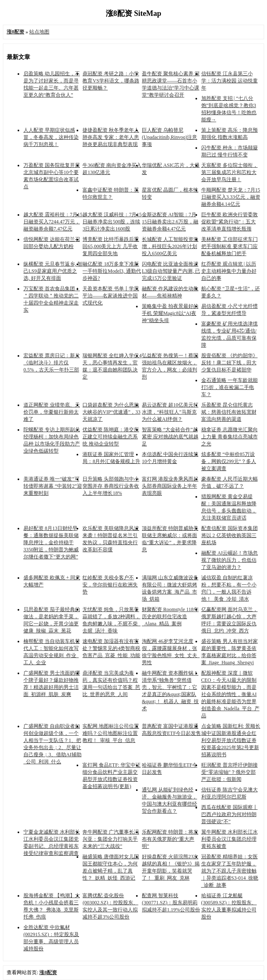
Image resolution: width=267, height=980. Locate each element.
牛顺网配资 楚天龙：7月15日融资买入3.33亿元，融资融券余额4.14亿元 (231, 197)
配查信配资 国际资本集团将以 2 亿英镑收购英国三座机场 (230, 535)
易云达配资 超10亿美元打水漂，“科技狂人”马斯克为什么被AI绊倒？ (170, 412)
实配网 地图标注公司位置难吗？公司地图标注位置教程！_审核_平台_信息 (111, 733)
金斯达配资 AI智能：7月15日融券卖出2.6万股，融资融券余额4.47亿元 (170, 222)
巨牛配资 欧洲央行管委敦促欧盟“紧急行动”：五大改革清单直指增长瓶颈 (230, 222)
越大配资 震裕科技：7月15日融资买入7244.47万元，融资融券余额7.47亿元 (53, 222)
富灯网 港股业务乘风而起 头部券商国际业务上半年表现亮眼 (170, 486)
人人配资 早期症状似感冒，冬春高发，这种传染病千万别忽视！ (51, 137)
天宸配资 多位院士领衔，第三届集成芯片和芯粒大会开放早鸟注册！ (230, 172)
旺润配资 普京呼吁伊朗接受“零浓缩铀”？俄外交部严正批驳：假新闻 (230, 772)
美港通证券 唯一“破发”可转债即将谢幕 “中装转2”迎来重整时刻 (53, 486)
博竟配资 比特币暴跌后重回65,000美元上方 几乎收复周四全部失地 (111, 246)
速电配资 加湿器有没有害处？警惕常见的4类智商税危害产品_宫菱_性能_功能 (111, 648)
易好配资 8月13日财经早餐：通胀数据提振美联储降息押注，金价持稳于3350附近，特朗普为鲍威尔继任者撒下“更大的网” (51, 542)
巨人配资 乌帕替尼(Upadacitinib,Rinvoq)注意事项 (169, 137)
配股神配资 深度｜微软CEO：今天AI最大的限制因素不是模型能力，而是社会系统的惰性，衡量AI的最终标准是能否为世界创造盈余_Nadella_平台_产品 (230, 694)
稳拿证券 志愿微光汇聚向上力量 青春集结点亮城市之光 (230, 437)
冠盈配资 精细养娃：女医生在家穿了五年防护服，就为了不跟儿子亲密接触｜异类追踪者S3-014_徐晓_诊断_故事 (230, 871)
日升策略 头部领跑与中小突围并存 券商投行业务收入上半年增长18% (111, 486)
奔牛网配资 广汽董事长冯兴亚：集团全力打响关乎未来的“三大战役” (111, 839)
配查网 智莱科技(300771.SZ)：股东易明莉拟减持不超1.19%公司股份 (171, 903)
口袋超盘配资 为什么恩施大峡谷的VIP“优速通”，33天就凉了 (111, 412)
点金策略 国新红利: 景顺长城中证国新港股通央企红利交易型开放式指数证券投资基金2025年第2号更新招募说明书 (231, 740)
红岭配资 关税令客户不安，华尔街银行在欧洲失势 (110, 585)
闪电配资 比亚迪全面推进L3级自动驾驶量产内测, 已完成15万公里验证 (171, 271)
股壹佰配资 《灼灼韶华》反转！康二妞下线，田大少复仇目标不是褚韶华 (230, 363)
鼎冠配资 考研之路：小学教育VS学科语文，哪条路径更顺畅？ (111, 81)
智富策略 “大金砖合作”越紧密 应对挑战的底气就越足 (170, 437)
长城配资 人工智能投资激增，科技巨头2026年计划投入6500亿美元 (170, 246)
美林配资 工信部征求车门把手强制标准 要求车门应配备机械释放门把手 (230, 246)
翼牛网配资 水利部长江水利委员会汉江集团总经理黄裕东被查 (230, 839)
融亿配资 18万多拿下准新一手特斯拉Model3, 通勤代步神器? (112, 271)
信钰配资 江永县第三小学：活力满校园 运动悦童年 (230, 81)
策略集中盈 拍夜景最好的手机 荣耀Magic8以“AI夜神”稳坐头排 (170, 313)
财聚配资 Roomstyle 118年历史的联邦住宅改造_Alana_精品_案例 (170, 617)
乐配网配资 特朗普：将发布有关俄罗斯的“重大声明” (170, 839)
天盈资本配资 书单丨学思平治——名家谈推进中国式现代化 (111, 296)
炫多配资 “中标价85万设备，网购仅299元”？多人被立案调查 (229, 461)
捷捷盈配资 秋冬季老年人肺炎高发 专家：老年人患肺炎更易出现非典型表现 (111, 137)
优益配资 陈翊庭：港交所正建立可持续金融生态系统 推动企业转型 (111, 437)
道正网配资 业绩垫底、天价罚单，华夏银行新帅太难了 (52, 412)
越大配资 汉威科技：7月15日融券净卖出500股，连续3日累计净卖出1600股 (112, 222)
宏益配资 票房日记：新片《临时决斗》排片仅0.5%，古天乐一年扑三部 (52, 363)
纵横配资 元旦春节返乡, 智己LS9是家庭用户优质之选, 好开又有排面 (53, 271)
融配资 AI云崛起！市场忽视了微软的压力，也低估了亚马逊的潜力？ (230, 560)
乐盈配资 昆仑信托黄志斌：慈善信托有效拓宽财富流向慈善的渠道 (229, 412)
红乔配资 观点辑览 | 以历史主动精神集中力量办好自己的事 (229, 271)
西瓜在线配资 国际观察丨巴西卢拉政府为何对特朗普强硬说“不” (230, 814)
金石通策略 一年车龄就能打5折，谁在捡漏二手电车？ (230, 387)
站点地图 (39, 32)
